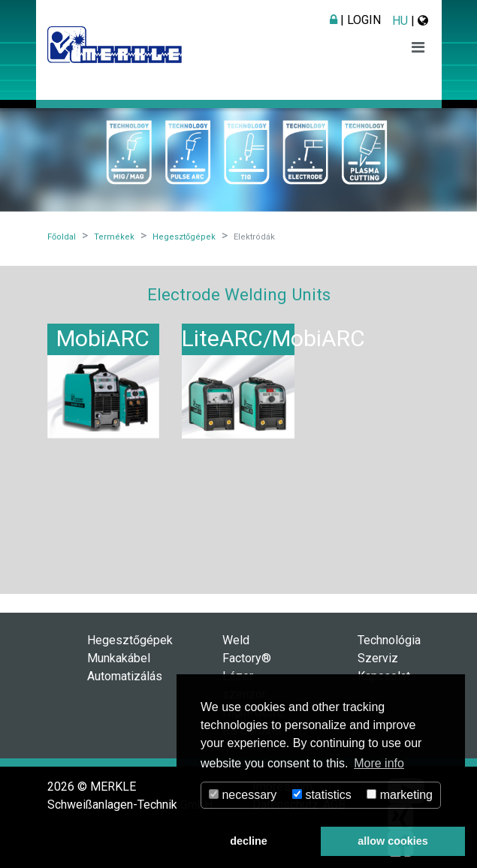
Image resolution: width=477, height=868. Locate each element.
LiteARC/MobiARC (273, 338)
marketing (400, 795)
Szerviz (378, 658)
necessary (243, 795)
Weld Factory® (247, 649)
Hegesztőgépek (130, 640)
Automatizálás (125, 676)
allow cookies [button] (393, 841)
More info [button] (379, 763)
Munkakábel (119, 658)
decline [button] (249, 841)
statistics (322, 795)
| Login (355, 20)
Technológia (389, 640)
